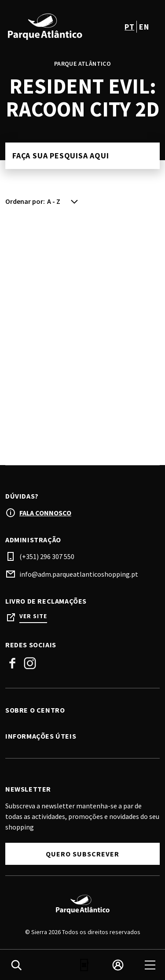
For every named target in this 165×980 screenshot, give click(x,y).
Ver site (33, 616)
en (144, 27)
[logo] (45, 26)
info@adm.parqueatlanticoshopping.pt (79, 574)
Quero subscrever (82, 854)
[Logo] (82, 904)
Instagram (30, 663)
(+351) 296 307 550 (47, 556)
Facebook (12, 663)
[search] (16, 965)
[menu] (150, 965)
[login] (118, 965)
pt (129, 27)
